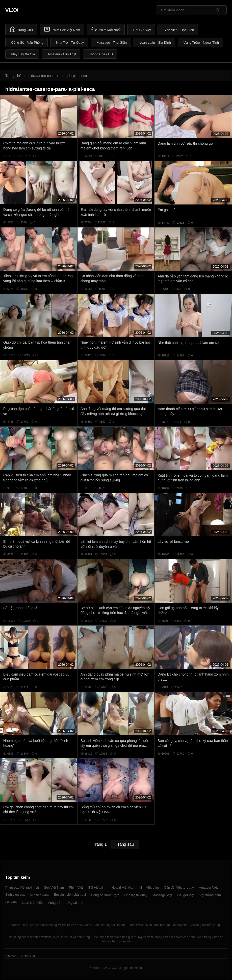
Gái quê (11, 902)
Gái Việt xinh (97, 887)
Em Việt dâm (150, 887)
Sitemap (11, 956)
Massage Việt (162, 895)
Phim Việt (76, 887)
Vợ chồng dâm (210, 895)
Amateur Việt (208, 887)
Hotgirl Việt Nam (123, 887)
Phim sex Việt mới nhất (22, 887)
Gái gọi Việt (186, 895)
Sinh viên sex (15, 895)
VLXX (12, 10)
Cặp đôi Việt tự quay (179, 887)
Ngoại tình (76, 903)
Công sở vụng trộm (105, 895)
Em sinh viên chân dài (70, 895)
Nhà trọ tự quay (136, 895)
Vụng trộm (56, 903)
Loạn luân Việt (32, 903)
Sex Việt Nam (54, 887)
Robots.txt (28, 956)
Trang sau (125, 844)
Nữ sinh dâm (39, 895)
